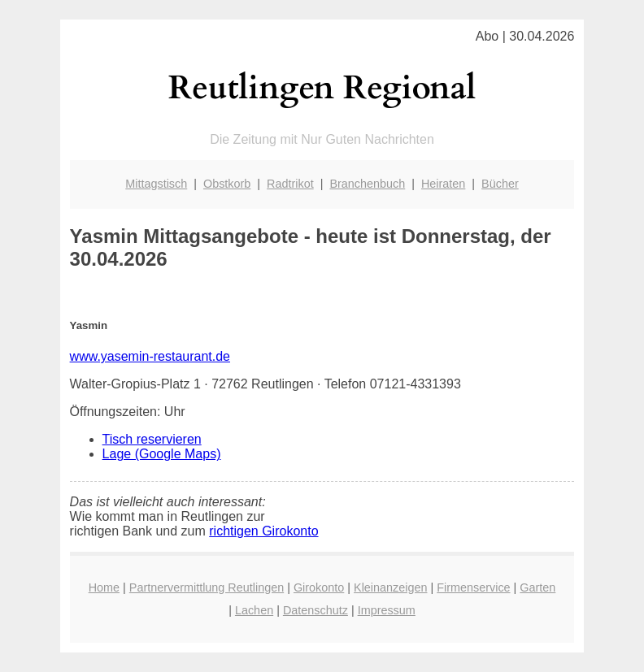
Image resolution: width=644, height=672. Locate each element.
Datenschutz (315, 610)
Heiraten (443, 184)
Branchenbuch (367, 184)
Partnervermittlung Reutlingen (207, 587)
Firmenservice (473, 587)
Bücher (500, 184)
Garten (537, 587)
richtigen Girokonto (263, 531)
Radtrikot (290, 184)
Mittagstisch (156, 184)
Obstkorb (227, 184)
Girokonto (319, 587)
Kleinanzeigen (390, 587)
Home (104, 587)
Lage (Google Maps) (162, 454)
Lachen (254, 610)
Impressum (387, 610)
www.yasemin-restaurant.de (150, 356)
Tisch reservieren (152, 439)
